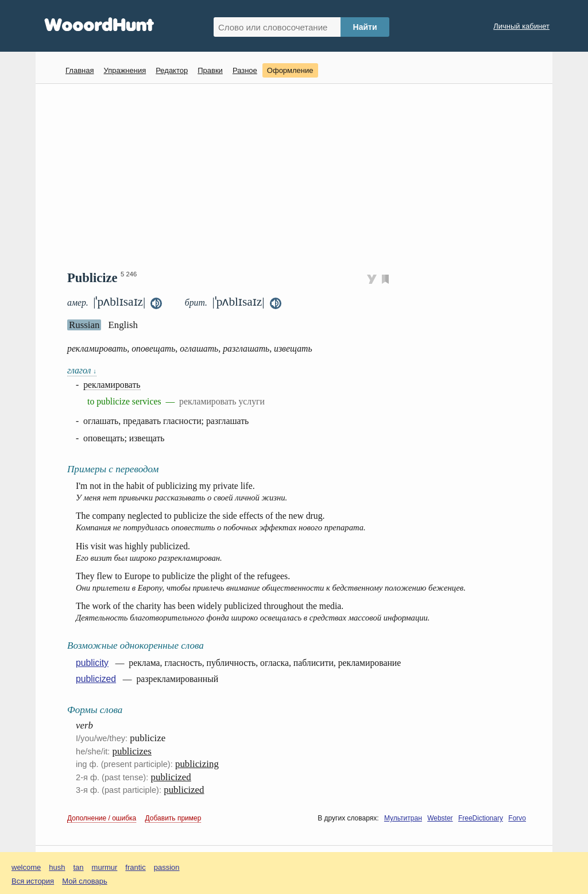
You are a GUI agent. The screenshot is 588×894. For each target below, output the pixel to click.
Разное (245, 70)
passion (167, 867)
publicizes (132, 751)
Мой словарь (85, 881)
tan (79, 867)
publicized (96, 679)
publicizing (197, 764)
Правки (210, 70)
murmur (105, 867)
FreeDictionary (481, 818)
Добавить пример (173, 818)
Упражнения (125, 70)
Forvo (517, 818)
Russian (84, 325)
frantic (135, 867)
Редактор (172, 70)
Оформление (290, 70)
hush (57, 867)
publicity (92, 663)
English (123, 325)
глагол (82, 370)
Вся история (33, 881)
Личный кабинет (521, 26)
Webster (440, 818)
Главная (80, 70)
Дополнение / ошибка (102, 818)
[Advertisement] (298, 176)
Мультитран (403, 818)
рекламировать (112, 385)
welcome (26, 867)
